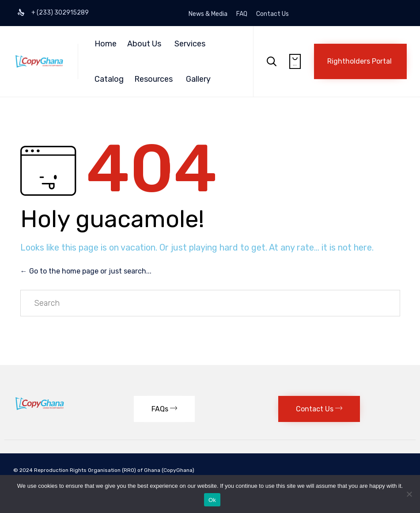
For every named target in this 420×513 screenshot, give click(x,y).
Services (190, 44)
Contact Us (272, 14)
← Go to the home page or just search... (86, 271)
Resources (153, 79)
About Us (144, 44)
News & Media (208, 14)
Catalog (109, 79)
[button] (360, 61)
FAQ (242, 14)
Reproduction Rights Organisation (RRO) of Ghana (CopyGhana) (115, 470)
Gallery (198, 79)
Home (106, 44)
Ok (212, 500)
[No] (409, 494)
